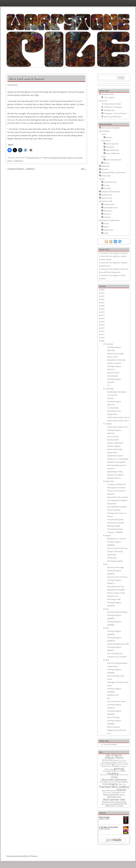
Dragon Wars (112, 414)
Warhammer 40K (106, 201)
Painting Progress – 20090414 (20, 169)
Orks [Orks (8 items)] (124, 784)
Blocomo (34, 856)
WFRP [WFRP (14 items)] (108, 806)
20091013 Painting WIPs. (117, 462)
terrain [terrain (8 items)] (123, 792)
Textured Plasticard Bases (117, 612)
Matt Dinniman (106, 829)
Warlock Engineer (114, 446)
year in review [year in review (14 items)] (117, 806)
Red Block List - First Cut (117, 539)
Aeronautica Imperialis (57, 158)
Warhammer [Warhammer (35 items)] (114, 797)
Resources (103, 101)
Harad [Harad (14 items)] (123, 771)
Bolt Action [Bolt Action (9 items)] (123, 762)
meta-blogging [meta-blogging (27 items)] (110, 784)
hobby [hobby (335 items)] (113, 774)
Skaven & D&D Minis (115, 443)
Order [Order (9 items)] (120, 784)
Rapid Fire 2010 (113, 373)
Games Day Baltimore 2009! (118, 644)
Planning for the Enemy (116, 488)
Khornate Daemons (115, 654)
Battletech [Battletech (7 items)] (115, 762)
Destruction (106, 141)
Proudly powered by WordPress (18, 856)
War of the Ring (113, 717)
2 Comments (12, 85)
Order (104, 157)
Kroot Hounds (113, 437)
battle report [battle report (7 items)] (106, 762)
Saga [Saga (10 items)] (104, 790)
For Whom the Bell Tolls (116, 484)
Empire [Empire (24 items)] (116, 766)
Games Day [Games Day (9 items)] (109, 769)
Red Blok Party (113, 695)
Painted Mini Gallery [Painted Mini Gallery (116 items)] (114, 787)
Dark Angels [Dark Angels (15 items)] (111, 764)
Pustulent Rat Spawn (115, 519)
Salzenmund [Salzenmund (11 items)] (111, 790)
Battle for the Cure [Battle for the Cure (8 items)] (120, 760)
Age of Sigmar (104, 131)
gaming (70, 158)
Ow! (84, 169)
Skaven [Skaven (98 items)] (121, 790)
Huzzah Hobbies (110, 744)
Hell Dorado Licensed (116, 523)
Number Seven (113, 440)
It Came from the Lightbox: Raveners (113, 253)
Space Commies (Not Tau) (117, 548)
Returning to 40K (114, 599)
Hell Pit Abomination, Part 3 (118, 417)
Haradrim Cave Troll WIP (117, 657)
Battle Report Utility (115, 472)
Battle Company (114, 727)
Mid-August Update (115, 561)
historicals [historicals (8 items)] (103, 775)
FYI (108, 385)
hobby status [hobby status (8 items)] (124, 775)
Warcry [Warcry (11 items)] (122, 795)
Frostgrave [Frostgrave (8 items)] (123, 766)
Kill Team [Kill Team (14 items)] (104, 782)
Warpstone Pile (33, 158)
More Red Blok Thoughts (117, 507)
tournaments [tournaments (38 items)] (111, 794)
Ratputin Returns (114, 478)
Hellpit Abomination (115, 456)
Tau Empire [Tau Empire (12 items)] (115, 792)
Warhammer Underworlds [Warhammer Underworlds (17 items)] (114, 802)
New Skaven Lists (114, 411)
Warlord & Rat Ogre (115, 449)
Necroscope (104, 817)
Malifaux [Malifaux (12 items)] (125, 782)
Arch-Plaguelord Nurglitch (117, 500)
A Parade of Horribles (109, 827)
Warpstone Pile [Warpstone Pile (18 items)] (120, 804)
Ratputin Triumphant (116, 475)
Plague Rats (112, 504)
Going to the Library (115, 551)
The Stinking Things (115, 529)
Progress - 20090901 (115, 532)
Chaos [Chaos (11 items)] (102, 764)
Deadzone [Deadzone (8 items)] (120, 764)
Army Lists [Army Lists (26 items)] (107, 760)
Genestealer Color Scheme (118, 497)
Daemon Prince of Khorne (117, 577)
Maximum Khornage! (115, 567)
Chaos (104, 134)
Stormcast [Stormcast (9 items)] (107, 792)
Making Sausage (114, 526)
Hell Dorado (112, 558)
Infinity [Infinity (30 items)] (114, 777)
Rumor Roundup (114, 510)
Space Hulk (112, 555)
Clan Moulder (112, 376)
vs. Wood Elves (113, 408)
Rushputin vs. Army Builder (118, 459)
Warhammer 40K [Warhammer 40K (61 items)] (114, 800)
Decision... (111, 398)
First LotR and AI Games (117, 701)
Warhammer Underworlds (109, 220)
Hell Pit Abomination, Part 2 (118, 421)
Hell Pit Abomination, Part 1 (118, 427)
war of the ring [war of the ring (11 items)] (107, 804)
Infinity (102, 179)
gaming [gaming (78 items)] (119, 769)
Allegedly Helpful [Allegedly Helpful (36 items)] (114, 758)
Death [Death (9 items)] (126, 764)
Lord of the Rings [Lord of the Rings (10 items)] (115, 782)
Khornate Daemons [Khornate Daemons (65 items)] (114, 780)
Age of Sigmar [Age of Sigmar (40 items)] (114, 755)
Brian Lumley (105, 819)
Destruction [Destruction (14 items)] (106, 766)
